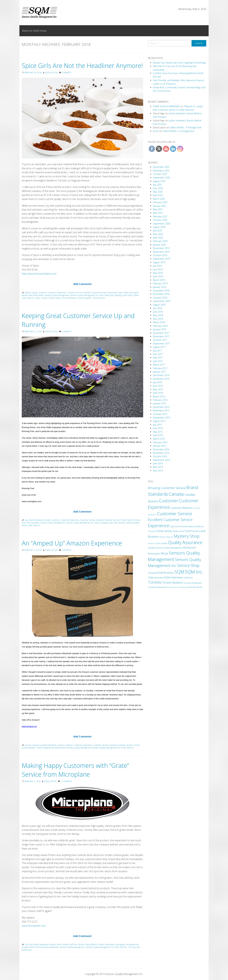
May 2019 (158, 273)
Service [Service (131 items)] (184, 565)
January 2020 (159, 245)
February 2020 (160, 241)
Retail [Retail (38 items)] (164, 553)
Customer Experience (57, 293)
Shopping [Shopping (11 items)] (152, 573)
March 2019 (159, 280)
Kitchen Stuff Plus (70, 944)
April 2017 (158, 361)
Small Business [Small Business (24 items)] (166, 573)
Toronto (44, 298)
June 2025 (158, 188)
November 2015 (161, 410)
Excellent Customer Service (95, 293)
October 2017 (160, 340)
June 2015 (158, 428)
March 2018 (159, 322)
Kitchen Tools (84, 944)
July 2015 (157, 425)
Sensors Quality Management (57, 295)
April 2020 (158, 238)
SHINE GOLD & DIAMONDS (166, 106)
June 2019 (158, 269)
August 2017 (159, 347)
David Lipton (51, 73)
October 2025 (160, 174)
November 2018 (161, 294)
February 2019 (160, 283)
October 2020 (160, 220)
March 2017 (159, 365)
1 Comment (66, 781)
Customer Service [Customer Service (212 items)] (175, 513)
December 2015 (161, 407)
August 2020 (159, 227)
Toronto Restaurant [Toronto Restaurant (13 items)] (193, 583)
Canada (34, 293)
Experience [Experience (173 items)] (159, 526)
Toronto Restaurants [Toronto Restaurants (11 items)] (157, 587)
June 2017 (158, 354)
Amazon (28, 745)
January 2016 (159, 403)
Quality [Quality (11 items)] (164, 543)
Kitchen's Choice (97, 944)
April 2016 (158, 393)
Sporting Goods (133, 523)
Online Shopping (44, 748)
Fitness (123, 520)
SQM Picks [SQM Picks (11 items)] (188, 578)
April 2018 (158, 319)
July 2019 (157, 266)
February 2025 (160, 202)
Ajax (26, 520)
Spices (136, 295)
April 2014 (158, 471)
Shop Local (109, 295)
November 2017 (161, 336)
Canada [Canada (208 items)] (176, 494)
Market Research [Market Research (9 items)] (167, 537)
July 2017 (157, 351)
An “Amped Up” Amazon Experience (72, 543)
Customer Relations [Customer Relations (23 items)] (181, 508)
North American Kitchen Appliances (44, 947)
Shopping (118, 295)
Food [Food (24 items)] (188, 531)
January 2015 (159, 446)
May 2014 (158, 467)
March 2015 (159, 439)
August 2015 (159, 421)
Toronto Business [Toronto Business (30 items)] (172, 583)
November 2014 (161, 453)
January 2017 (159, 372)
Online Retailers (29, 748)
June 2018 (158, 312)
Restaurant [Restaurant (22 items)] (190, 548)
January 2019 (159, 287)
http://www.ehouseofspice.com (39, 274)
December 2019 (161, 248)
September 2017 (162, 344)
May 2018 (158, 315)
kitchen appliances (41, 944)
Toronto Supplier (84, 298)
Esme (156, 131)
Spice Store (128, 295)
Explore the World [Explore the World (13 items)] (178, 526)
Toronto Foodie (55, 298)
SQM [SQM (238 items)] (179, 572)
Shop (101, 295)
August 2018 (159, 305)
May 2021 (158, 209)
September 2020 (162, 224)
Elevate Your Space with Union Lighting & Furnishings (179, 63)
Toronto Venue (99, 298)
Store (38, 298)
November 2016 (161, 379)
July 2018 (157, 308)
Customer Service (75, 293)
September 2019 (162, 259)
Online (137, 745)
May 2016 (158, 389)
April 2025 (158, 195)
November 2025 (161, 171)
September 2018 (162, 301)
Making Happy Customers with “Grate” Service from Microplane (75, 770)
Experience (112, 293)
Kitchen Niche (56, 944)
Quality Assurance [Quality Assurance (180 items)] (185, 542)
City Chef (29, 944)
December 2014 (161, 449)
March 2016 (159, 396)
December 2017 (161, 333)
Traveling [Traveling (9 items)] (183, 587)
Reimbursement (59, 748)
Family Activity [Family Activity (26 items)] (164, 531)
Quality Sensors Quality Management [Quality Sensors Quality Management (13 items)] (165, 548)
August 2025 (159, 181)
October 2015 (160, 414)
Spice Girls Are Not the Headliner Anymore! (82, 65)
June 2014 (158, 463)
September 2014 (162, 460)
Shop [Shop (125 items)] (195, 565)
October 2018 (160, 298)
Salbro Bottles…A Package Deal (185, 127)
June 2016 (158, 386)
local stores (33, 295)
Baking (28, 293)
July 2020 (157, 231)
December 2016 (161, 375)
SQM (24, 298)
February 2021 (160, 216)
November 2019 (161, 252)
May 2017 (158, 358)
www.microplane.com (34, 926)
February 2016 (160, 400)
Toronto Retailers (69, 298)
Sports (24, 525)
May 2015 (158, 432)
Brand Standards (36, 520)
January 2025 (159, 206)
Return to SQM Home (34, 31)
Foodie (126, 293)
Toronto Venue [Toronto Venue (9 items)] (173, 587)
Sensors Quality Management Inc (84, 295)
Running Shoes (33, 523)
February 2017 (160, 368)
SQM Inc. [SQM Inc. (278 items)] (194, 572)
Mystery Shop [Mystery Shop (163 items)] (187, 536)
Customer (43, 293)
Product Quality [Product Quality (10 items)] (154, 543)
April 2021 (158, 213)
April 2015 (158, 435)
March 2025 (159, 199)
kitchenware (110, 944)
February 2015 (160, 442)
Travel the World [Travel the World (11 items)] (194, 587)
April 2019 (158, 276)
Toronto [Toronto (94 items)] (155, 582)
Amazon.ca (37, 745)
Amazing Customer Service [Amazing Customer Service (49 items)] (167, 488)
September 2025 (162, 178)
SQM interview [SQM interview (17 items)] (156, 577)
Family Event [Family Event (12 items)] (178, 531)
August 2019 (159, 262)
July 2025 (157, 185)
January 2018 (159, 329)
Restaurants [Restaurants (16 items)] (154, 554)
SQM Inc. (31, 298)
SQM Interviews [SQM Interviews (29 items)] (173, 577)
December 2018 (161, 291)
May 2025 (158, 192)
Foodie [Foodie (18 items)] (195, 531)
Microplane (121, 944)
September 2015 (162, 418)
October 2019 (160, 255)
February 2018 (160, 326)
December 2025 (161, 167)
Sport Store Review (117, 523)
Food (120, 293)
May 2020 (158, 234)
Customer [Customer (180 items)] (169, 501)
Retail (41, 295)
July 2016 (157, 382)
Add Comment (82, 284)
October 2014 (160, 456)
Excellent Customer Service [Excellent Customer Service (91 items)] (170, 520)
